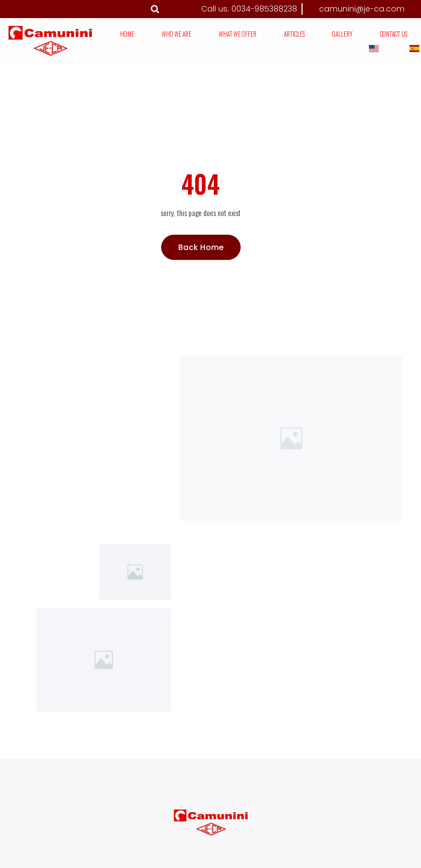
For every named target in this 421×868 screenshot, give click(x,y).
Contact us (394, 34)
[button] (155, 9)
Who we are (177, 34)
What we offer (238, 34)
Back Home (201, 247)
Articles (294, 34)
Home (127, 34)
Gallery (342, 34)
